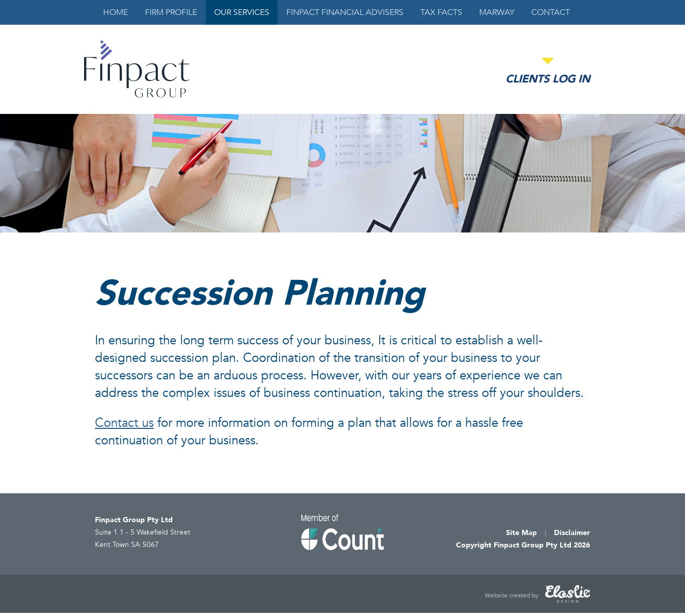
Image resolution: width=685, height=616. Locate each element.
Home (116, 12)
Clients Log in (548, 79)
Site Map (521, 533)
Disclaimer (572, 533)
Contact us (124, 423)
